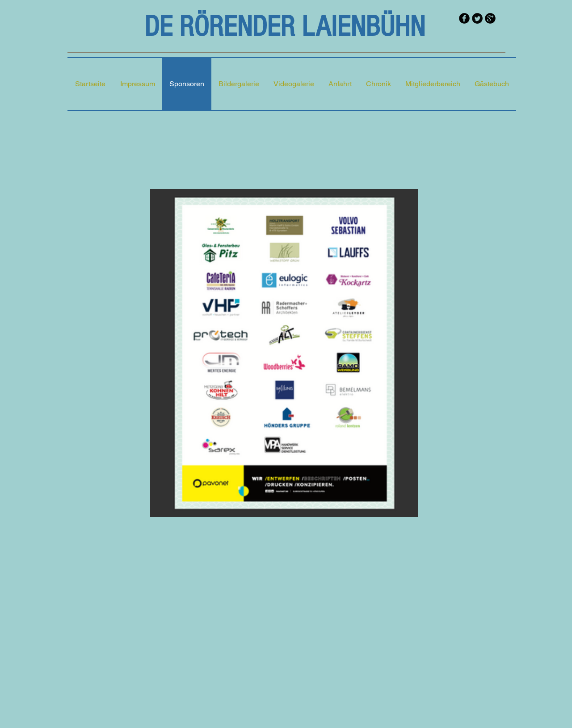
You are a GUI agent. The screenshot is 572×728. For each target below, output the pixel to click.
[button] (239, 84)
